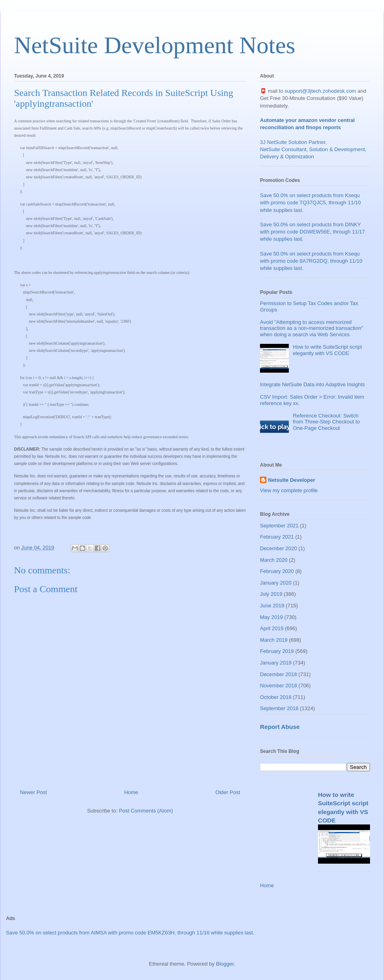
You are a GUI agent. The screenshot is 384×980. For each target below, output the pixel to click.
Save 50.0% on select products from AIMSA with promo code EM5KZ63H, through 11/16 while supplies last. (130, 933)
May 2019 (271, 617)
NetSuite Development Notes (155, 45)
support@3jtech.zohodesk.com (321, 91)
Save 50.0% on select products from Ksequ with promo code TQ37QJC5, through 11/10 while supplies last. (310, 203)
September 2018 (279, 708)
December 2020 (279, 548)
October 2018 (276, 697)
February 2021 (277, 537)
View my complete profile (289, 490)
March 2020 (274, 560)
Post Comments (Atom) (146, 811)
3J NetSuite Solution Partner (293, 142)
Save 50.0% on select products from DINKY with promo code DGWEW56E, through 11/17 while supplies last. (312, 232)
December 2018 (279, 674)
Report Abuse (280, 727)
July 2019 (271, 594)
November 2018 (279, 686)
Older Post (228, 792)
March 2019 (274, 640)
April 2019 (272, 628)
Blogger (225, 964)
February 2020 (277, 571)
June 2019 (272, 606)
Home (131, 792)
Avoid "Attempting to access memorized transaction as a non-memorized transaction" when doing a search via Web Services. (312, 328)
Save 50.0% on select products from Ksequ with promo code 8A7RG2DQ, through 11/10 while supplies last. (311, 261)
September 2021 (279, 526)
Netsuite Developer (292, 480)
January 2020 (276, 583)
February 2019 (277, 651)
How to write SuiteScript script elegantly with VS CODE (327, 350)
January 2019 (276, 663)
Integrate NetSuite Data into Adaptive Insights (312, 384)
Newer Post (33, 792)
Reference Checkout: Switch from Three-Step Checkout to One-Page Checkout (326, 422)
